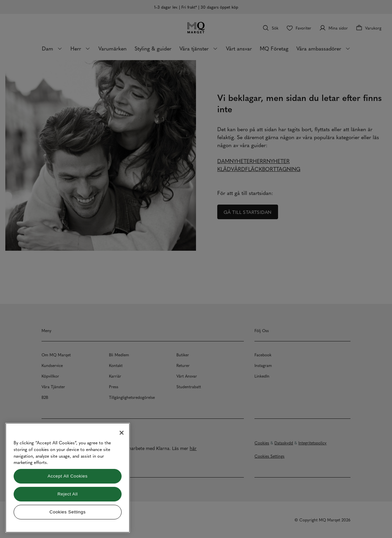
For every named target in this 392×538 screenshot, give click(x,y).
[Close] (122, 433)
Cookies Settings (68, 512)
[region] (68, 478)
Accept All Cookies (67, 476)
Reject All (68, 494)
